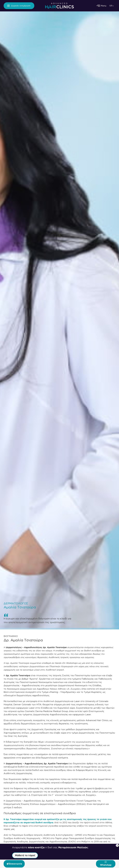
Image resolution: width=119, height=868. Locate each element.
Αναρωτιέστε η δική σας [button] (50, 847)
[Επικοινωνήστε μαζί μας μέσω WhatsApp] (106, 864)
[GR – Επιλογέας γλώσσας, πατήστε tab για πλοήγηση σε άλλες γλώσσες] (112, 6)
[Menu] (103, 6)
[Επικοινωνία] (14, 864)
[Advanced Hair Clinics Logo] (59, 6)
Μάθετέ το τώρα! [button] (25, 855)
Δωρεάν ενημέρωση (21, 6)
